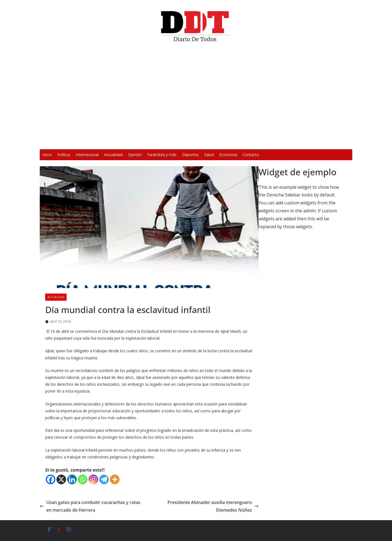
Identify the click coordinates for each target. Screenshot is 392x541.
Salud (209, 155)
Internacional (87, 155)
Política (64, 155)
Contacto (251, 155)
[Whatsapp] (83, 479)
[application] (196, 98)
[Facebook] (51, 479)
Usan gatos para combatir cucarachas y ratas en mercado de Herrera (90, 506)
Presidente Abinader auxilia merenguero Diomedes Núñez (213, 506)
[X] (61, 479)
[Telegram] (104, 479)
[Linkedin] (72, 479)
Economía (228, 155)
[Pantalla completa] (277, 142)
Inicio (47, 155)
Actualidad (113, 155)
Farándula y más (162, 155)
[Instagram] (93, 479)
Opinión (135, 155)
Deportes (190, 155)
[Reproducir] (115, 142)
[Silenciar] (268, 142)
